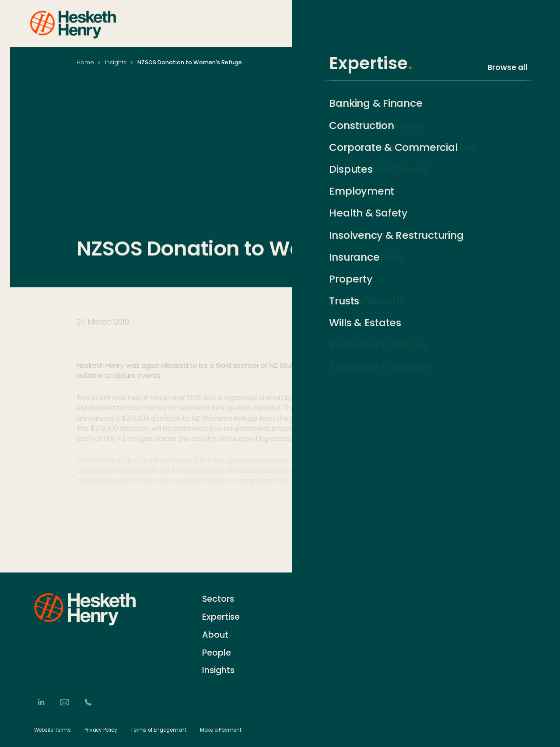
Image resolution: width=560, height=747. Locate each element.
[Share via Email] (474, 546)
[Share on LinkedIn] (446, 546)
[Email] (65, 702)
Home (85, 62)
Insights (516, 23)
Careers (319, 631)
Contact (320, 599)
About (474, 23)
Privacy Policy (101, 730)
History (317, 615)
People (434, 23)
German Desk (328, 664)
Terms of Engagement (158, 730)
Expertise (389, 23)
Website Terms (52, 730)
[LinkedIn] (41, 702)
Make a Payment (221, 730)
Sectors (342, 23)
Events (317, 647)
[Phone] (88, 702)
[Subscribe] (522, 616)
